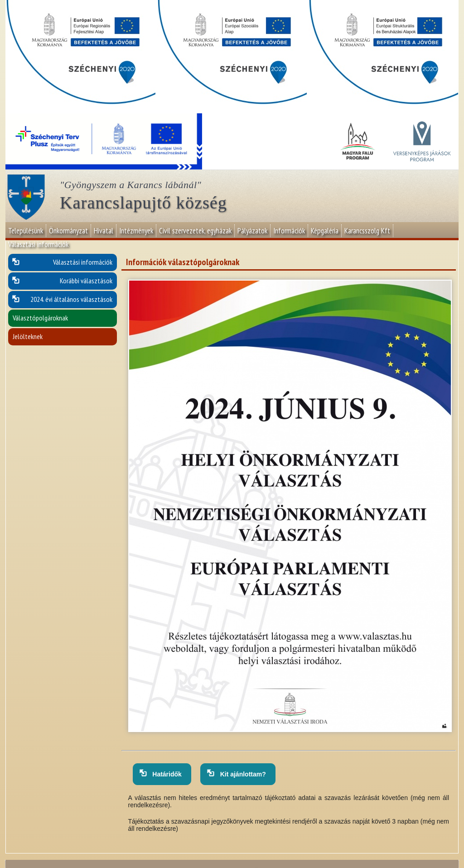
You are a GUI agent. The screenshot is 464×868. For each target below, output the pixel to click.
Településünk (26, 231)
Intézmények (136, 231)
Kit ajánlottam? (241, 774)
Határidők (165, 774)
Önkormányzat (68, 231)
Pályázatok (252, 231)
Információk (289, 231)
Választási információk (38, 244)
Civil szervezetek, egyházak (195, 231)
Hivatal (104, 231)
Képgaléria (325, 231)
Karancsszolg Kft (367, 231)
